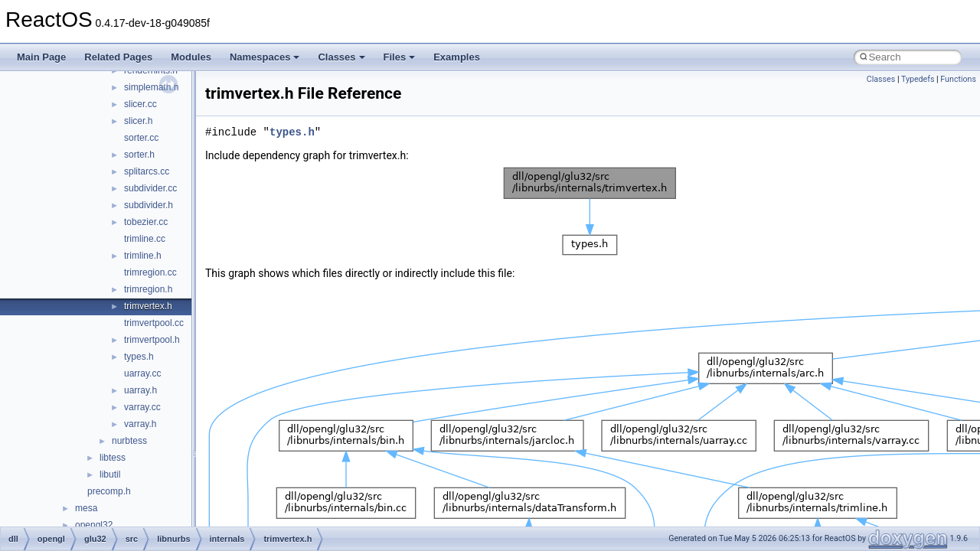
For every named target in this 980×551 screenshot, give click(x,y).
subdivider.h (149, 205)
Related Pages (118, 57)
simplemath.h (151, 87)
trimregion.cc (150, 272)
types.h (139, 357)
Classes (341, 57)
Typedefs (918, 79)
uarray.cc (142, 373)
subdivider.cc (150, 188)
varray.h (140, 424)
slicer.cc (140, 104)
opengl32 (94, 525)
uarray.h (140, 390)
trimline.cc (145, 239)
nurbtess (129, 441)
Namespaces (265, 57)
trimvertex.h (148, 306)
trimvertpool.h (152, 340)
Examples (457, 57)
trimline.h (143, 256)
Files (400, 57)
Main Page (41, 57)
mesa (86, 508)
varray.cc (142, 407)
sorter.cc (141, 138)
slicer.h (138, 121)
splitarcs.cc (147, 171)
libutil (110, 474)
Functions (958, 79)
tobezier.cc (146, 222)
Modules (191, 57)
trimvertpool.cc (154, 323)
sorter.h (139, 155)
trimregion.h (148, 289)
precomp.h (109, 491)
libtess (113, 458)
